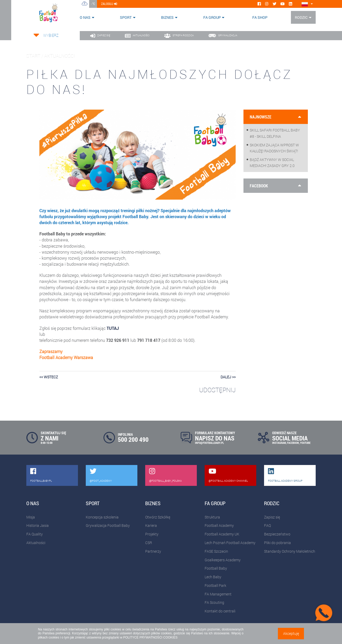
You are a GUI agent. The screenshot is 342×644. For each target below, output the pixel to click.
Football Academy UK (222, 534)
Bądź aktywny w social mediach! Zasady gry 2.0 (272, 163)
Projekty (152, 534)
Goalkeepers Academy (223, 560)
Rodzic (301, 17)
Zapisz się (272, 517)
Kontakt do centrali (220, 611)
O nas (85, 17)
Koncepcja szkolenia (102, 517)
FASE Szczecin (216, 551)
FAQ (267, 525)
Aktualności (36, 543)
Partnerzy (153, 551)
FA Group (212, 17)
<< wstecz (49, 377)
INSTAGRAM (279, 443)
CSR (149, 543)
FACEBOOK (293, 443)
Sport (126, 17)
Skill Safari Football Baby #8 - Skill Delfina (275, 133)
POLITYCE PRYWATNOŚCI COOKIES (150, 637)
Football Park (215, 585)
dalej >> (228, 377)
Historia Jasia (38, 525)
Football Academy (219, 525)
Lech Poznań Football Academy (230, 543)
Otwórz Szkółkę (158, 517)
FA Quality (35, 534)
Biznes (167, 17)
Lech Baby (213, 577)
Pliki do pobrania (277, 543)
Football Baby (216, 568)
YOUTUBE (305, 443)
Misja (31, 517)
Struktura (212, 517)
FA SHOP (260, 17)
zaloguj (109, 4)
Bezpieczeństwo (277, 534)
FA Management (218, 594)
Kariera (151, 525)
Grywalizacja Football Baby (108, 525)
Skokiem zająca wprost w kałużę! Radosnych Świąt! (274, 148)
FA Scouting (214, 602)
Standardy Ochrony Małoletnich (290, 551)
